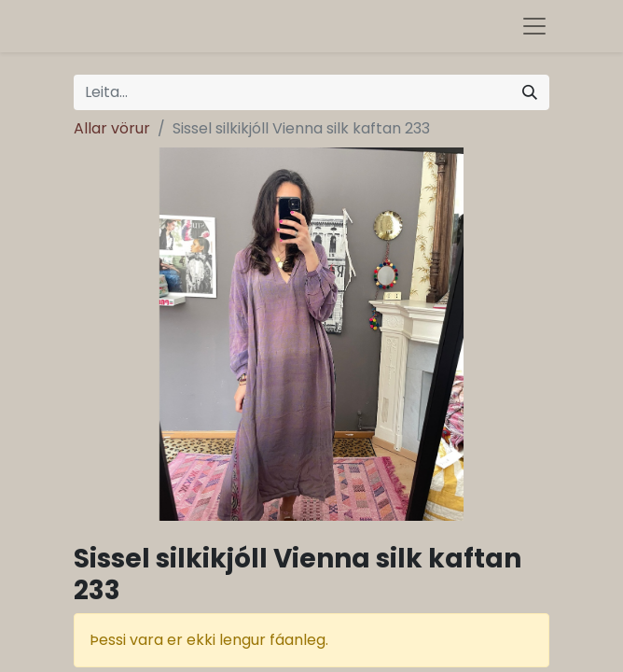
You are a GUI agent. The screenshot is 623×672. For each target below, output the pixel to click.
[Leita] (530, 92)
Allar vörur (112, 128)
